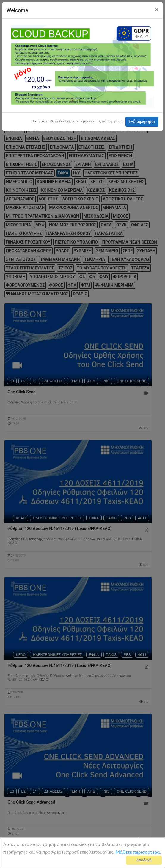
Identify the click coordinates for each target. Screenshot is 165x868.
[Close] (157, 10)
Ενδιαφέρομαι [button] (142, 121)
